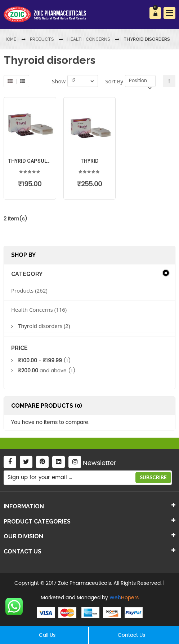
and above (42, 371)
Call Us (47, 635)
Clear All (166, 273)
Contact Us (131, 635)
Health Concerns (32, 310)
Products (22, 290)
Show (59, 81)
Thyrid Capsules (30, 161)
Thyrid (89, 161)
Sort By (114, 81)
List (23, 81)
